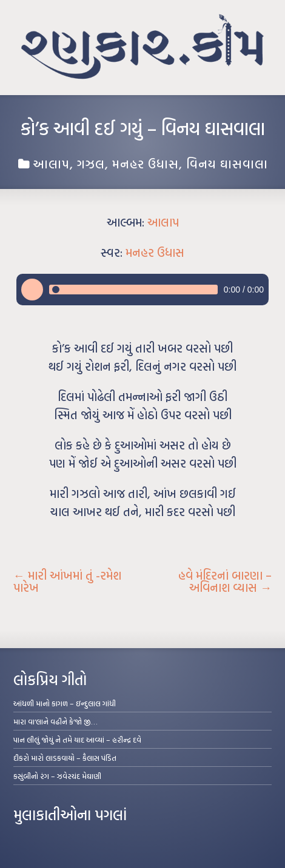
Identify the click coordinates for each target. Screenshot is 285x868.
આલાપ (51, 164)
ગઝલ (91, 164)
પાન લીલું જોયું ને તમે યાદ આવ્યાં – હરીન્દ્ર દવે (77, 740)
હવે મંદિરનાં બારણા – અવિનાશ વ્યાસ (225, 581)
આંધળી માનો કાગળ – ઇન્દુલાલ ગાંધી (65, 703)
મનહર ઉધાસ (146, 164)
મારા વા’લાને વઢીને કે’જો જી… (55, 721)
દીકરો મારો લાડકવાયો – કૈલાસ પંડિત (65, 758)
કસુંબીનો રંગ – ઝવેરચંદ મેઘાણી (57, 776)
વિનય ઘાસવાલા (227, 164)
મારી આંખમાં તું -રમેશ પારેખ (67, 581)
